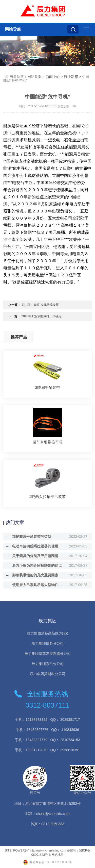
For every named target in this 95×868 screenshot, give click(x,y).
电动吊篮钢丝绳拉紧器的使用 (35, 546)
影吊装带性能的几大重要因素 (35, 575)
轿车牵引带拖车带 (48, 442)
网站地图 (58, 855)
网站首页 (34, 77)
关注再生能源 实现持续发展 (40, 305)
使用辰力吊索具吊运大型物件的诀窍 (38, 585)
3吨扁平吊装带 (47, 387)
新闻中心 (53, 77)
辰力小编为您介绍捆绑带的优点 (37, 565)
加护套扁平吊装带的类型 (32, 537)
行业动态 (71, 77)
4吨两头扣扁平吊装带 (48, 497)
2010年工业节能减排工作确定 (41, 316)
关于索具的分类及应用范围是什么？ (38, 556)
